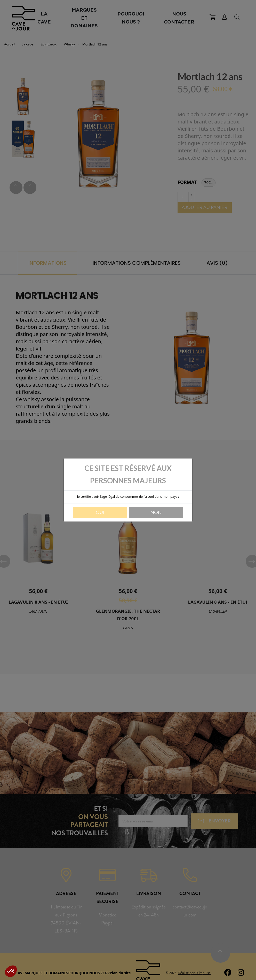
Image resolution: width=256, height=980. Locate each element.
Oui (100, 512)
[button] (11, 971)
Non (156, 512)
